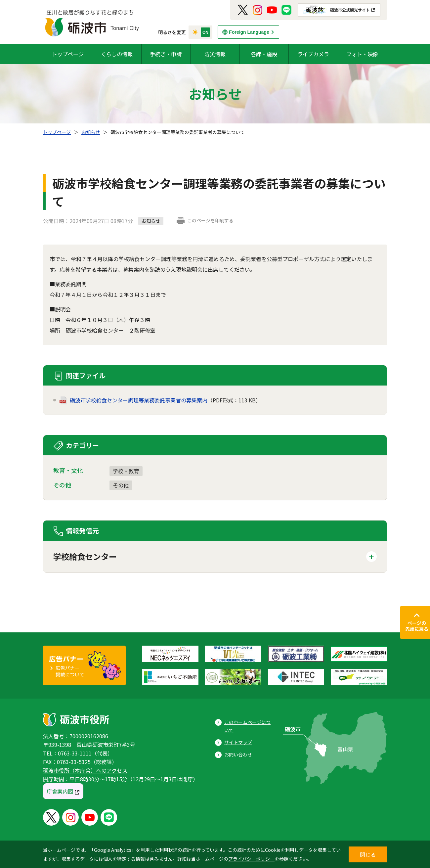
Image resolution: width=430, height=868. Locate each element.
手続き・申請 (166, 54)
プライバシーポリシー (251, 859)
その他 (121, 485)
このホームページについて (247, 726)
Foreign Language (249, 32)
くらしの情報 (117, 54)
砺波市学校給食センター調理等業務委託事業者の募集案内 (139, 400)
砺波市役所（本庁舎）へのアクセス (85, 770)
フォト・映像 (362, 54)
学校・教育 (126, 471)
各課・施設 (264, 54)
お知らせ (91, 132)
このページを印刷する (210, 220)
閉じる (368, 854)
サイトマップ (238, 742)
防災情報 (215, 54)
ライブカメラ (313, 54)
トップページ (68, 54)
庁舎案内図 (60, 791)
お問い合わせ (238, 754)
